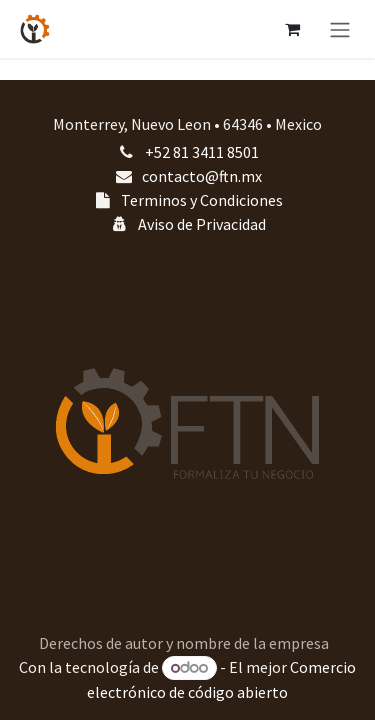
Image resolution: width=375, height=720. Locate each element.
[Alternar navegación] (340, 29)
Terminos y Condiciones (202, 200)
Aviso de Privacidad (202, 224)
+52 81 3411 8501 (202, 152)
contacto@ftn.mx (202, 176)
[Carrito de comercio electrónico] (292, 29)
